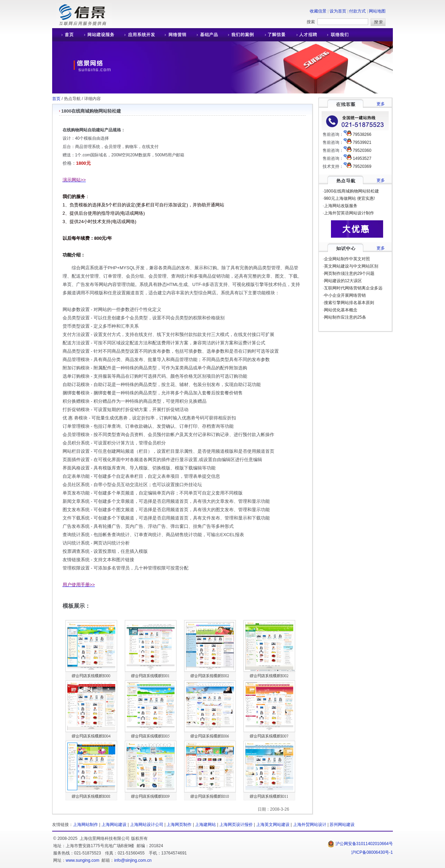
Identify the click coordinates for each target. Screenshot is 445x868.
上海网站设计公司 (147, 825)
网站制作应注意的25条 (345, 317)
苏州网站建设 (342, 825)
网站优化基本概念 (341, 310)
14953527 (362, 158)
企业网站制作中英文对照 (347, 259)
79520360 (362, 150)
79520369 (362, 166)
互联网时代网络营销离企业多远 (353, 288)
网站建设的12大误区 (343, 281)
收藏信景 (318, 11)
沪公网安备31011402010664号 (360, 844)
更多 (381, 104)
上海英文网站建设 (273, 825)
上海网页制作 (179, 825)
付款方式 (357, 11)
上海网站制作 (86, 825)
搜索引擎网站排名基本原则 (349, 303)
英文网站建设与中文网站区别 (351, 266)
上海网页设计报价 (236, 825)
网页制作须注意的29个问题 (349, 273)
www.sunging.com (83, 860)
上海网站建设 (114, 825)
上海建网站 (205, 825)
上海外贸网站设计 (310, 825)
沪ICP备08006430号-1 (372, 852)
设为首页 (338, 11)
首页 (56, 99)
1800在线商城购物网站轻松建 (352, 191)
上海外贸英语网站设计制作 (349, 213)
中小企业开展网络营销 (345, 295)
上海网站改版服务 (341, 206)
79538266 (362, 134)
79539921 (362, 142)
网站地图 (377, 11)
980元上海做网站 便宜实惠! (350, 198)
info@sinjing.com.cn (133, 860)
